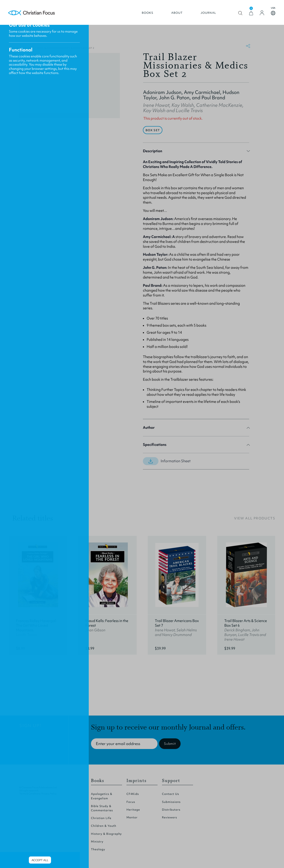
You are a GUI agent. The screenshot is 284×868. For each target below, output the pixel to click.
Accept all (40, 860)
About (175, 15)
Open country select (271, 15)
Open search (238, 15)
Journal (206, 15)
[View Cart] (249, 15)
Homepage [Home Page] (34, 15)
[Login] (260, 15)
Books (145, 15)
